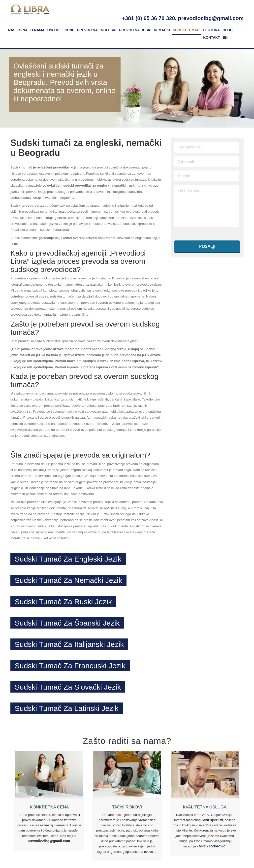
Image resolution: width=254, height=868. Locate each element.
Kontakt (211, 37)
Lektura (211, 30)
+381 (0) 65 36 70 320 (148, 18)
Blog (228, 30)
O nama (38, 30)
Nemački (162, 30)
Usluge (55, 30)
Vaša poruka (207, 206)
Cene (69, 30)
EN (225, 37)
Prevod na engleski (97, 30)
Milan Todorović (212, 849)
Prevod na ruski (135, 30)
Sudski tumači (187, 30)
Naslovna (18, 30)
